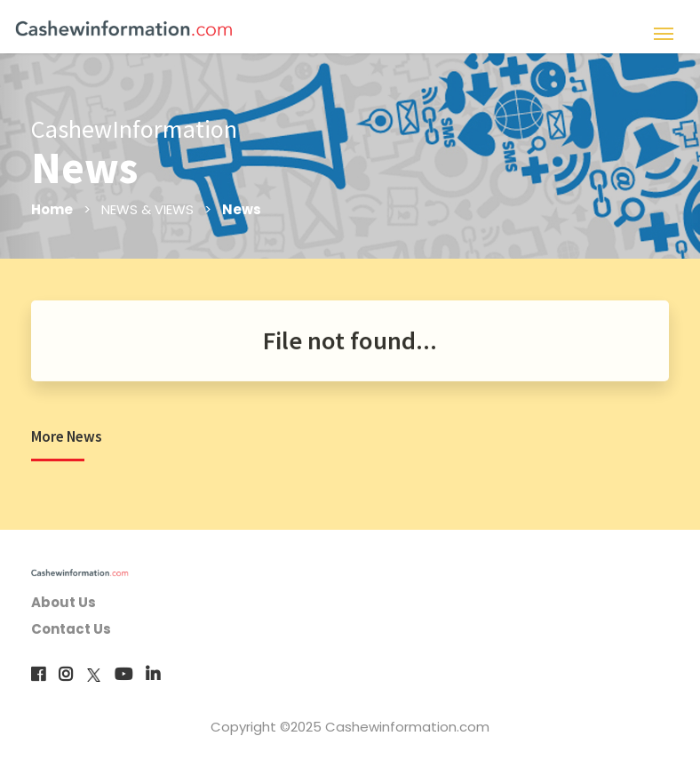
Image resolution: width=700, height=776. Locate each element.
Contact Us (71, 629)
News (242, 209)
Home (52, 209)
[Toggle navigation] (664, 32)
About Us (64, 602)
